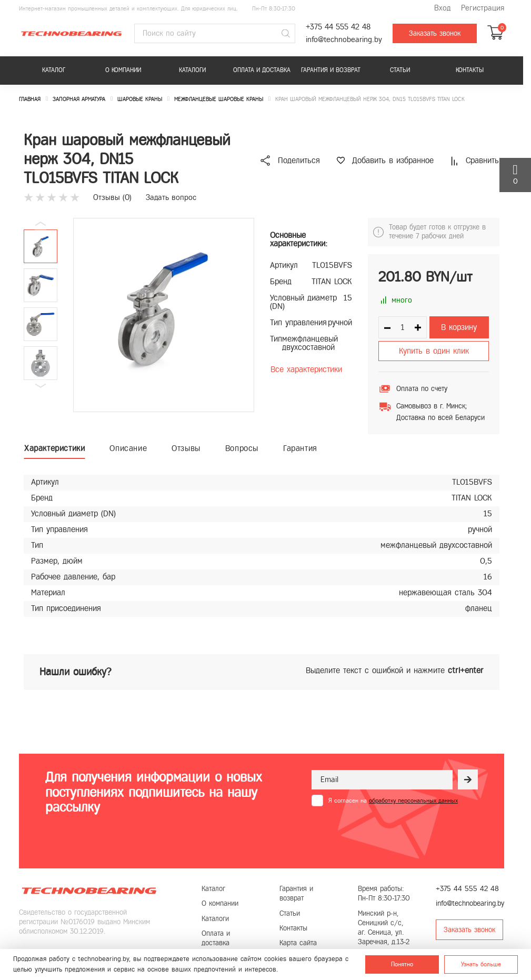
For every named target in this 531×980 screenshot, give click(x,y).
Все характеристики (306, 369)
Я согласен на (393, 801)
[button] (41, 386)
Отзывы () (112, 197)
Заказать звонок (435, 33)
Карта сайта (298, 943)
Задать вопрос (171, 197)
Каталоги (192, 70)
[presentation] (392, 832)
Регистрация (483, 8)
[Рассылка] (468, 779)
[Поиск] (286, 34)
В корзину (459, 327)
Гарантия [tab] (300, 448)
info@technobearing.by (344, 40)
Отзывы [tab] (186, 448)
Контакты (470, 70)
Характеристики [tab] (54, 448)
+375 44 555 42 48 (338, 27)
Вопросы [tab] (242, 448)
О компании (123, 70)
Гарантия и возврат (331, 70)
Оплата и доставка (262, 70)
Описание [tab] (128, 448)
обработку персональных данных (413, 801)
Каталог (54, 70)
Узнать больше (481, 964)
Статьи (400, 70)
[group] (164, 315)
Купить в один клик (434, 351)
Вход (442, 8)
